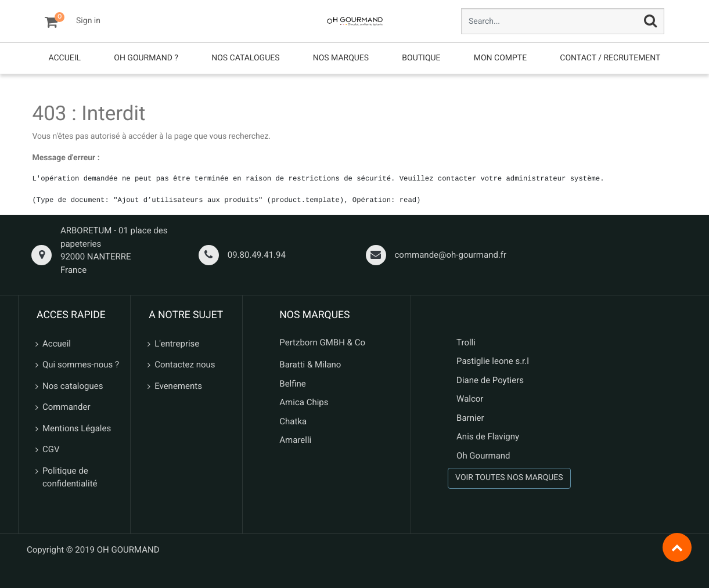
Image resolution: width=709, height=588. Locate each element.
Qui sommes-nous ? (81, 365)
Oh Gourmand (483, 456)
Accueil (57, 344)
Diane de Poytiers (490, 380)
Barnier (470, 418)
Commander (66, 407)
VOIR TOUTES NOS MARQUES (509, 478)
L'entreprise (177, 344)
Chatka (293, 421)
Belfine (293, 384)
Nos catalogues (73, 386)
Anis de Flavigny (488, 437)
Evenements (178, 386)
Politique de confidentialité (70, 477)
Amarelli (295, 440)
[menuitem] (64, 58)
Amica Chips (304, 402)
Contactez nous (185, 365)
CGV (51, 449)
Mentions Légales (77, 428)
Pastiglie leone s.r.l (494, 361)
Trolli (466, 342)
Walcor (470, 399)
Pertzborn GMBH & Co (322, 342)
